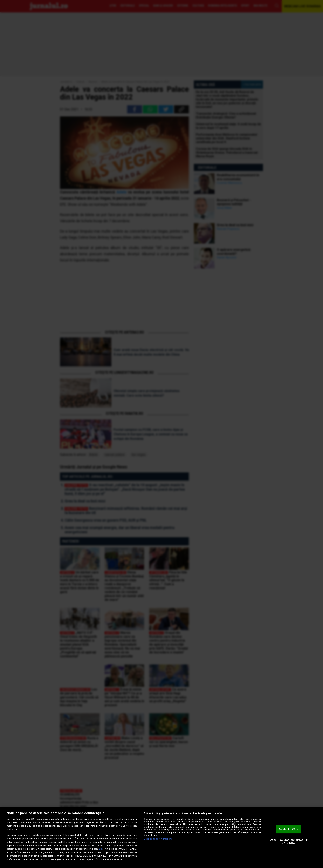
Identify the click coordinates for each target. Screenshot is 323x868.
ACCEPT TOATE (289, 829)
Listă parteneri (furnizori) (158, 839)
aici (101, 849)
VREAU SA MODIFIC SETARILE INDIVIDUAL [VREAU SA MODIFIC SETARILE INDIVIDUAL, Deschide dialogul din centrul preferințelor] (289, 842)
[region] (161, 837)
